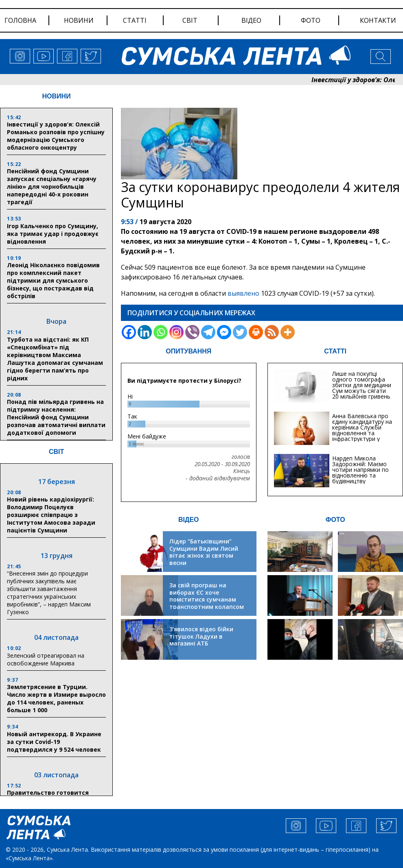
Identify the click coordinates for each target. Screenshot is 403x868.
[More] (288, 332)
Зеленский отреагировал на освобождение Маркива (46, 659)
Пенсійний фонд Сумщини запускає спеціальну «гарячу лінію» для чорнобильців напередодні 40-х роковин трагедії (52, 186)
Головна (20, 20)
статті (135, 20)
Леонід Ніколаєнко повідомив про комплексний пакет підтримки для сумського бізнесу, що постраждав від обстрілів (53, 280)
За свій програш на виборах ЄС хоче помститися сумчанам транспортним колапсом (207, 596)
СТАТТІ (335, 351)
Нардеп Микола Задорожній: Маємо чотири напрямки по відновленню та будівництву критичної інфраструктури (360, 475)
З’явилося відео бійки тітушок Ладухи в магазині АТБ (201, 636)
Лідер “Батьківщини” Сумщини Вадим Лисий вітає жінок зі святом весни (204, 552)
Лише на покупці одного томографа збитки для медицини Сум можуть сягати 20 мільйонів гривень (362, 385)
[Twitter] (240, 332)
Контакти (378, 20)
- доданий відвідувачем (218, 478)
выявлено (243, 293)
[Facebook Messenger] (224, 332)
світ (190, 20)
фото (311, 20)
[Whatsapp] (161, 332)
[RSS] (272, 332)
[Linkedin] (145, 332)
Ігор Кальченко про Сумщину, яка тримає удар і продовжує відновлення (53, 234)
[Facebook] (129, 332)
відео (251, 20)
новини (79, 20)
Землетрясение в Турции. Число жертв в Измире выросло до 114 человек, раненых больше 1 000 (56, 698)
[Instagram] (176, 332)
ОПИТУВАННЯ (188, 351)
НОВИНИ (57, 96)
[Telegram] (208, 332)
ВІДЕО (189, 520)
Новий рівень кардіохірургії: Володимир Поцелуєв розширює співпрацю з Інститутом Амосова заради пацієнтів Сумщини (51, 515)
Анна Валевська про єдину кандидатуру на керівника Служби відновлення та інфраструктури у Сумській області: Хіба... (362, 433)
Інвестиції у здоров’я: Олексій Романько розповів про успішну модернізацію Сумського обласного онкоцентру (56, 136)
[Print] (256, 332)
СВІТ (56, 452)
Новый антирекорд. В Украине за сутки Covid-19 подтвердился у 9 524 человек (54, 742)
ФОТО (335, 520)
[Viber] (192, 332)
